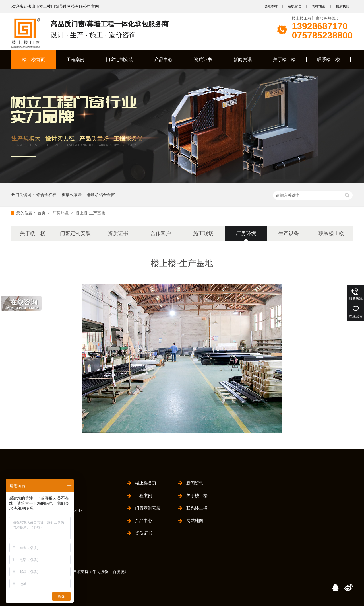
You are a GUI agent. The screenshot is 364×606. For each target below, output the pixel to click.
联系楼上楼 (328, 60)
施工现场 (203, 233)
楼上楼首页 (34, 60)
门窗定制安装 (119, 60)
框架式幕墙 (72, 195)
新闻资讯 (243, 60)
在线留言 (295, 6)
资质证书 (203, 60)
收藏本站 (271, 6)
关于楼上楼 (284, 60)
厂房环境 (61, 213)
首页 (42, 213)
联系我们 (342, 6)
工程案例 (75, 60)
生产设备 (289, 233)
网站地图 (318, 6)
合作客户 (161, 233)
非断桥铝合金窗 (101, 195)
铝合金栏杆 (46, 195)
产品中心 (164, 60)
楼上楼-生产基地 (90, 213)
